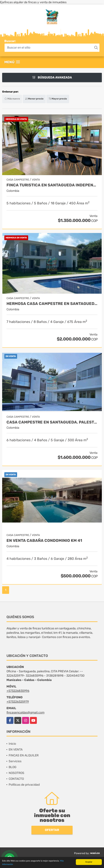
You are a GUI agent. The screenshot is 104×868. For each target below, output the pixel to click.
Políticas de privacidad (24, 785)
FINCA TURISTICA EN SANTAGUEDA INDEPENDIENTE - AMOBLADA (52, 185)
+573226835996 (18, 691)
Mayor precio (58, 99)
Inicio (12, 744)
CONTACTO (16, 779)
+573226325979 (18, 702)
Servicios (15, 761)
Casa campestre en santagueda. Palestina (52, 422)
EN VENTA (16, 750)
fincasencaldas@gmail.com (25, 712)
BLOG (13, 767)
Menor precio (34, 99)
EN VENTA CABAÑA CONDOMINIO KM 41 (44, 541)
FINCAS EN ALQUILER (24, 755)
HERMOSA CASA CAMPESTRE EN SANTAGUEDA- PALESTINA (52, 304)
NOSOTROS (16, 773)
